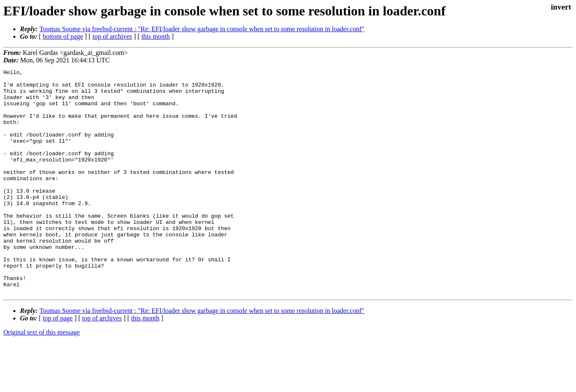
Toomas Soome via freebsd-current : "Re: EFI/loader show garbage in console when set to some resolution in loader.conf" (202, 29)
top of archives (112, 36)
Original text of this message (42, 377)
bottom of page (63, 36)
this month (156, 36)
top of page (58, 363)
